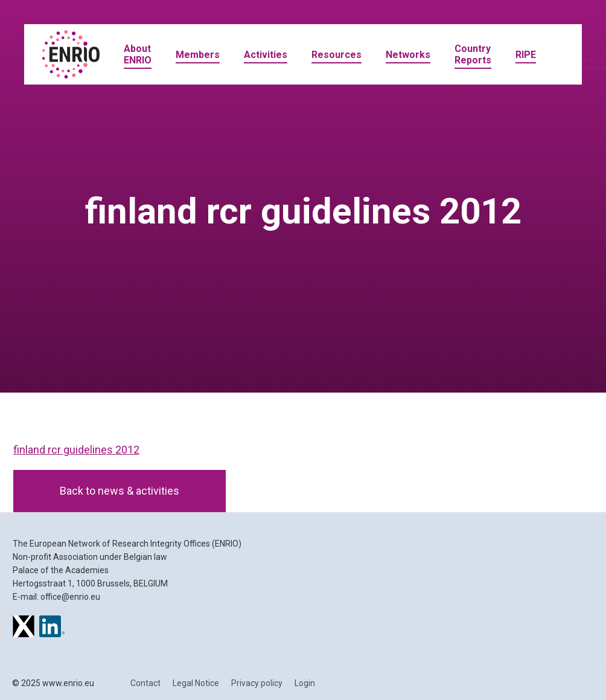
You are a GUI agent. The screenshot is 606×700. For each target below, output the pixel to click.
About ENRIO (138, 54)
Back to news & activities (120, 491)
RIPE (526, 55)
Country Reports (473, 54)
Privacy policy (257, 683)
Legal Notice (196, 683)
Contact (145, 683)
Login (305, 683)
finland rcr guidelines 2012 (76, 450)
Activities (266, 55)
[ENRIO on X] (24, 628)
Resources (336, 55)
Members (198, 55)
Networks (408, 55)
